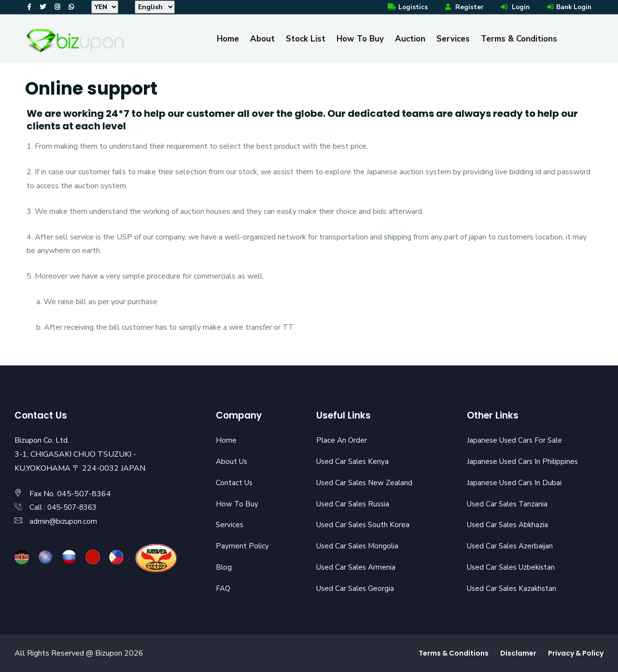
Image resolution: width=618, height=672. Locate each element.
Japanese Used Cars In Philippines (524, 462)
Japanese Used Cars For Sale (516, 440)
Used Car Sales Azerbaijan (512, 546)
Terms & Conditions (519, 39)
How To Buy (360, 39)
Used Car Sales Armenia (358, 567)
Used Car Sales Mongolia (359, 546)
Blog (224, 567)
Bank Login (568, 7)
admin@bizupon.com (64, 521)
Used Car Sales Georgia (357, 588)
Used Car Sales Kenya (354, 462)
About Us (232, 462)
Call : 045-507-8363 (66, 507)
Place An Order (342, 440)
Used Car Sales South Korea (365, 525)
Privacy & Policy (576, 653)
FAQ (224, 588)
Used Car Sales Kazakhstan (514, 588)
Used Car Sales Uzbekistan (513, 567)
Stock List (306, 39)
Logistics (403, 7)
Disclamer (518, 653)
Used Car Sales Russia (355, 504)
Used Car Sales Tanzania (509, 504)
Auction (410, 39)
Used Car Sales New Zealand (366, 483)
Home (228, 39)
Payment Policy (243, 546)
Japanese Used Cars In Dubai (515, 483)
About (262, 39)
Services (453, 39)
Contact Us (235, 483)
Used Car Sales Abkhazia (510, 525)
